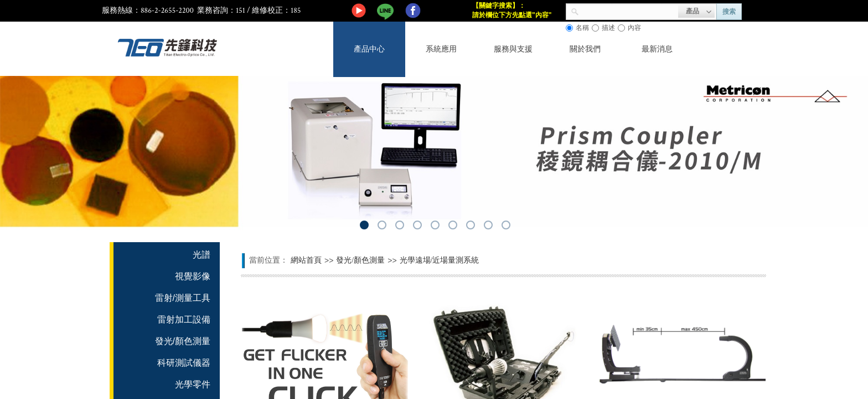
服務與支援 (513, 49)
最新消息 (657, 49)
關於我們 (585, 49)
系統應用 (441, 49)
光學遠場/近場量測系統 (440, 260)
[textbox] (629, 11)
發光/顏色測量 (360, 260)
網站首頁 (306, 260)
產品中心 (369, 49)
